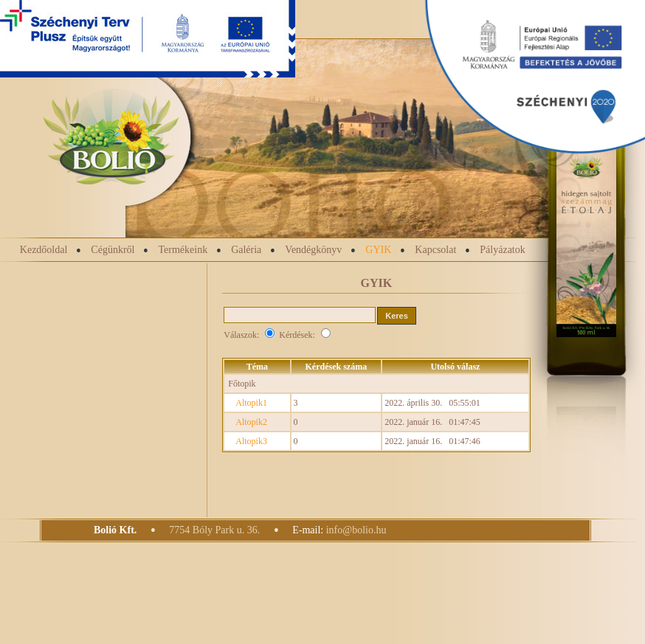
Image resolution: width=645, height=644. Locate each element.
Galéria (246, 250)
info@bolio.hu (356, 530)
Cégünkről (113, 250)
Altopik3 (251, 441)
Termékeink (183, 250)
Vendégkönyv (313, 250)
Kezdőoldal (44, 250)
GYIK (378, 250)
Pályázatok (502, 250)
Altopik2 (251, 422)
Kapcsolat (435, 250)
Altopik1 (251, 403)
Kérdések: (305, 335)
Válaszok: (251, 335)
